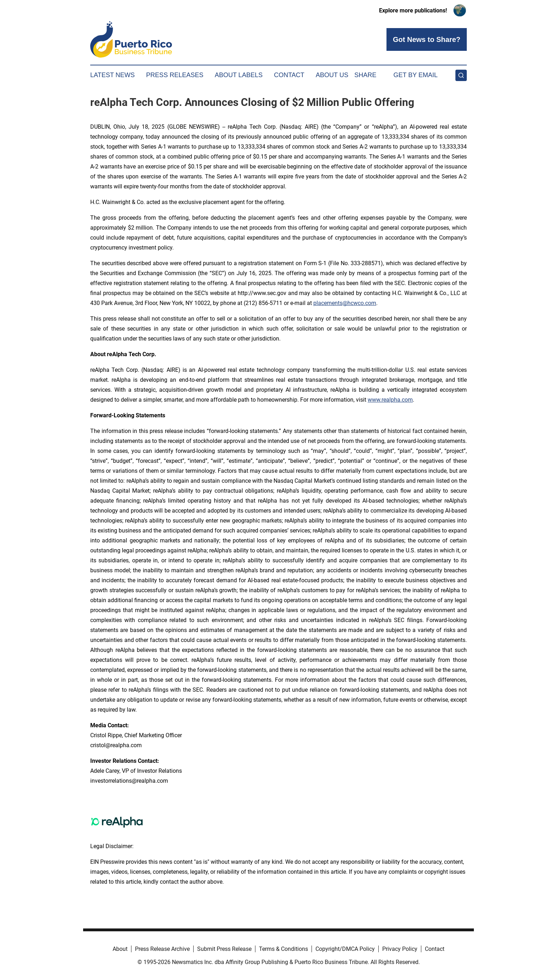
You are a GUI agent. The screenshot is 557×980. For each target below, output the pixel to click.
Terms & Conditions (283, 949)
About (120, 949)
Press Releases (175, 75)
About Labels (239, 75)
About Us (332, 75)
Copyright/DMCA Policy (345, 949)
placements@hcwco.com (345, 303)
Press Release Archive (162, 949)
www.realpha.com (390, 400)
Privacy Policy (400, 949)
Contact (289, 75)
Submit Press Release (224, 949)
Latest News (112, 75)
